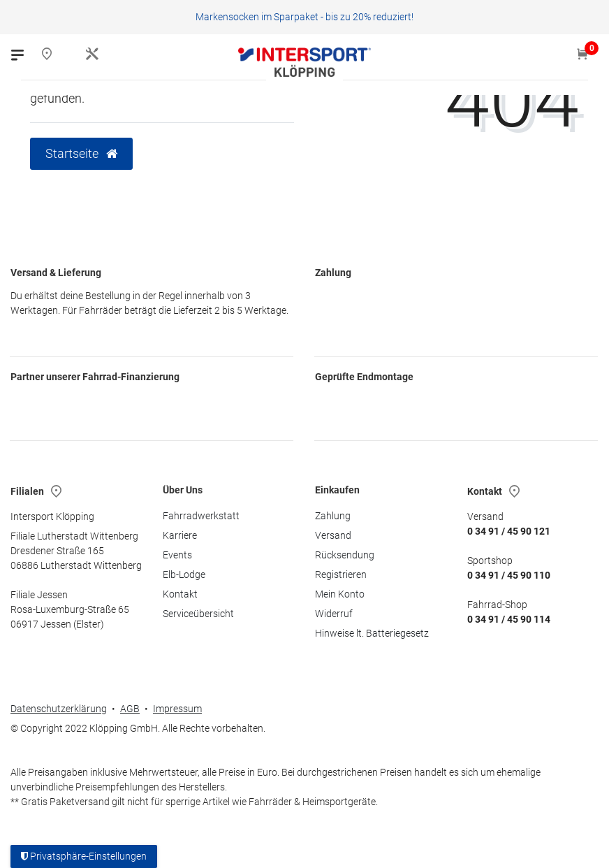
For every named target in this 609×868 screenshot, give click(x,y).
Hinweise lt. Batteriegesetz (372, 633)
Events (177, 555)
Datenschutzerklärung (59, 709)
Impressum (177, 709)
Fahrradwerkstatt (201, 516)
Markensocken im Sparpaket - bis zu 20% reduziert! (304, 17)
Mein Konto (340, 594)
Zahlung (333, 516)
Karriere (180, 535)
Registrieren (341, 574)
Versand (333, 535)
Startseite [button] (81, 154)
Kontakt (180, 594)
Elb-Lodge (184, 574)
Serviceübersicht (198, 614)
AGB (130, 709)
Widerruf (334, 614)
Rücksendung (345, 555)
